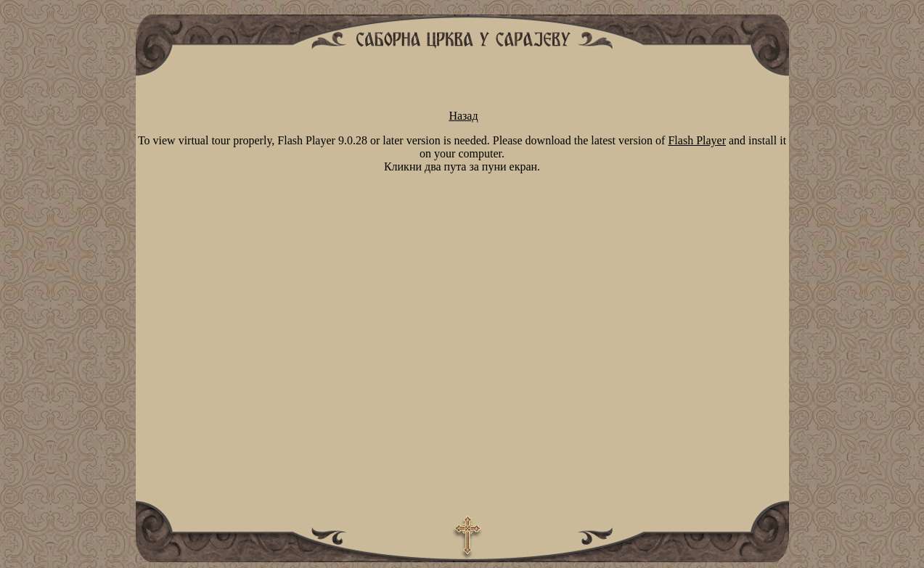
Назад (463, 116)
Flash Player (697, 140)
